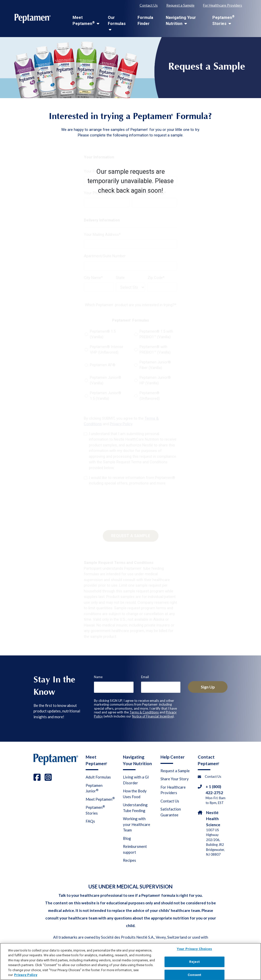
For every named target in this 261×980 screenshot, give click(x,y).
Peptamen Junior (94, 788)
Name (98, 677)
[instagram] (48, 777)
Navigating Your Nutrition (181, 21)
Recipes (129, 860)
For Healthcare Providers (223, 5)
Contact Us (149, 5)
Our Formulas (117, 23)
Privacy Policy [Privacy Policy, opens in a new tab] (26, 978)
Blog (127, 838)
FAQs (90, 821)
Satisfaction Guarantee (171, 812)
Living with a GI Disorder (136, 780)
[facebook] (37, 777)
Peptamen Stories (223, 20)
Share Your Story (175, 779)
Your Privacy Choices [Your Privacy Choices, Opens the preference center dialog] (194, 952)
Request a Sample (180, 5)
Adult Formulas (98, 777)
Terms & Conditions (144, 712)
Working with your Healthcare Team (137, 824)
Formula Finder (145, 21)
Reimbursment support (135, 849)
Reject (194, 965)
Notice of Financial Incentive (152, 716)
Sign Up (208, 687)
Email (145, 677)
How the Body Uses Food (135, 794)
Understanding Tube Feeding (135, 808)
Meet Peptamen (86, 21)
